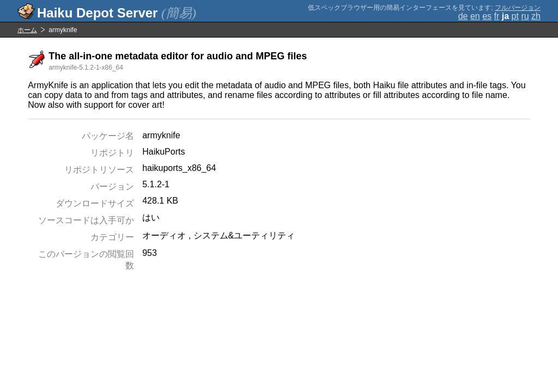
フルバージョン (518, 8)
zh (536, 16)
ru (525, 16)
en (475, 16)
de (463, 16)
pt (515, 16)
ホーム (27, 30)
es (487, 16)
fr (497, 16)
